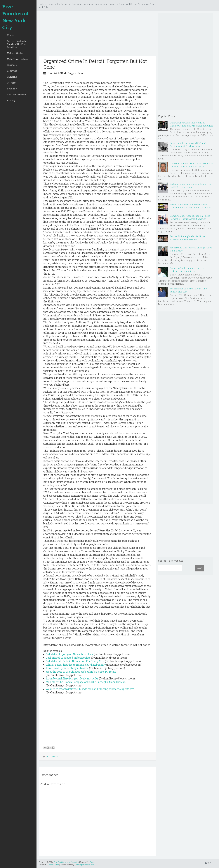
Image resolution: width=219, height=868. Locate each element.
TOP (208, 863)
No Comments (52, 756)
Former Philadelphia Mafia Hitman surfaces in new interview (188, 238)
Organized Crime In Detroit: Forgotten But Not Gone (95, 64)
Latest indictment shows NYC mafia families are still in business (189, 145)
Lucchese (12, 65)
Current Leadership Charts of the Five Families (18, 44)
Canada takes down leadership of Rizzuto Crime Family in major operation (191, 124)
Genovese (12, 71)
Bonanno (12, 89)
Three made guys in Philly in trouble (67, 668)
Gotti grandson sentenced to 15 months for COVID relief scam (190, 185)
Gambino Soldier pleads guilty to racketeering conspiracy (187, 270)
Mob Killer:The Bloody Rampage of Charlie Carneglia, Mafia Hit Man (86, 682)
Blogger (93, 862)
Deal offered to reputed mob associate (68, 658)
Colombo (12, 83)
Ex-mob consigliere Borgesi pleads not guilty (72, 678)
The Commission (16, 95)
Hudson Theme (53, 865)
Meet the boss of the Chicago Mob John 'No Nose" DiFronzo (81, 672)
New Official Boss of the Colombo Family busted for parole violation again (191, 165)
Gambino (12, 77)
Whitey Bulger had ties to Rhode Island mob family (76, 665)
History (11, 100)
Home (10, 35)
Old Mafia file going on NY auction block (70, 654)
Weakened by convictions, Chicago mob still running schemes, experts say (90, 689)
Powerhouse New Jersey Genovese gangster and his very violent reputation (191, 206)
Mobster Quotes (15, 53)
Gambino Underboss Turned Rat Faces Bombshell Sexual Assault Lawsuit (190, 217)
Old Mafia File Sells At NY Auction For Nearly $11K (75, 661)
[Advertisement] (97, 35)
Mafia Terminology (17, 59)
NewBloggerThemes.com (84, 865)
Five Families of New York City (16, 17)
